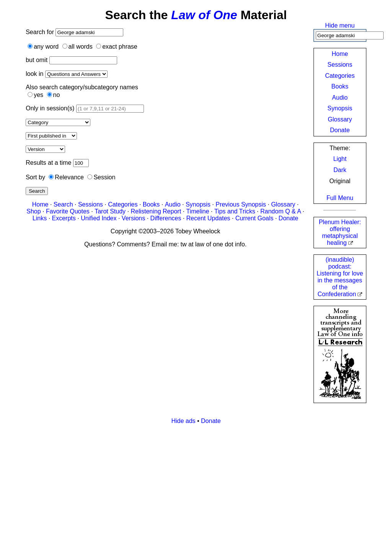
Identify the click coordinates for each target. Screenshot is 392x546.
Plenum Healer (340, 232)
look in (34, 74)
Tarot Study (110, 211)
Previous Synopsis (241, 204)
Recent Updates (208, 218)
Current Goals (255, 218)
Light (340, 159)
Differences (166, 218)
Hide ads (183, 421)
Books (340, 86)
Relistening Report (156, 211)
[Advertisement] (196, 484)
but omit (37, 60)
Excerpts (64, 218)
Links (40, 218)
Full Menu (340, 198)
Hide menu (340, 25)
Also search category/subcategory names (82, 87)
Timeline (198, 211)
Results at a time (48, 163)
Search (37, 191)
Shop (33, 211)
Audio (340, 98)
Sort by (35, 177)
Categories (340, 76)
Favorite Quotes (68, 211)
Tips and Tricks (235, 211)
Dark (340, 170)
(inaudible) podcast (340, 277)
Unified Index (99, 218)
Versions (133, 218)
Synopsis (340, 108)
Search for (41, 32)
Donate (340, 130)
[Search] (350, 35)
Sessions (340, 65)
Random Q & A (281, 211)
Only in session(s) (50, 108)
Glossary (340, 119)
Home (340, 54)
